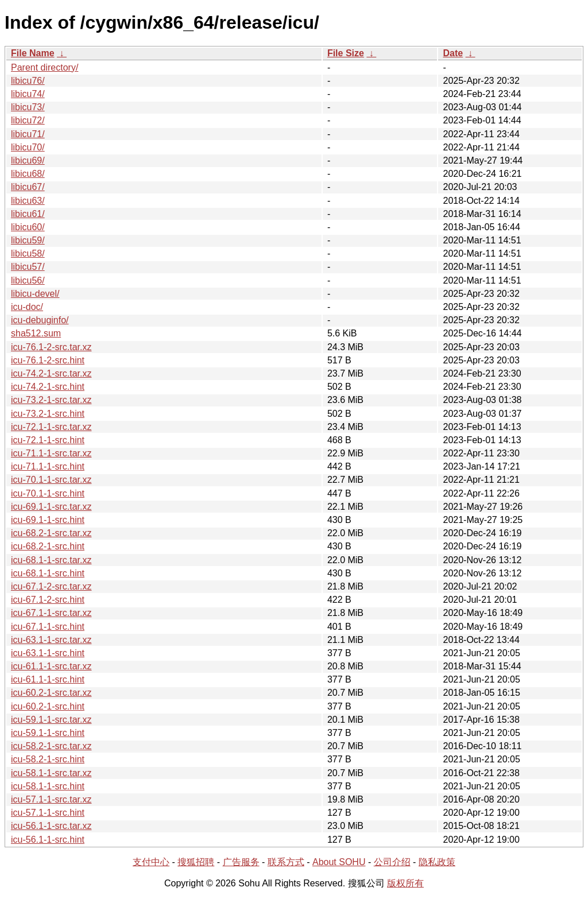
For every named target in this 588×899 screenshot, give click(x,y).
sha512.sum (36, 333)
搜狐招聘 (196, 862)
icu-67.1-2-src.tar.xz (51, 586)
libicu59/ (28, 240)
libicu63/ (28, 201)
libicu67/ (28, 187)
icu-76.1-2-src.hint (48, 360)
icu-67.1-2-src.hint (48, 600)
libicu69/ (28, 160)
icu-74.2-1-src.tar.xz (51, 373)
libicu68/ (28, 174)
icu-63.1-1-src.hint (48, 653)
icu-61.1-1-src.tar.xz (51, 666)
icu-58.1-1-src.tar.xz (51, 773)
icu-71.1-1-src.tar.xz (51, 453)
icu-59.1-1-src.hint (48, 733)
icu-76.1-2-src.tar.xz (51, 347)
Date (453, 53)
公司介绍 (392, 862)
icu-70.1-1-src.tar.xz (51, 480)
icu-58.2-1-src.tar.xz (51, 746)
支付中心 (151, 862)
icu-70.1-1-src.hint (48, 493)
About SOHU (339, 862)
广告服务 (241, 862)
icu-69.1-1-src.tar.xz (51, 507)
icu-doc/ (27, 307)
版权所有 (405, 883)
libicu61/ (28, 214)
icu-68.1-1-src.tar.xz (51, 560)
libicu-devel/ (35, 294)
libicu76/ (28, 81)
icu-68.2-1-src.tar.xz (51, 533)
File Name (33, 53)
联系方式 (286, 862)
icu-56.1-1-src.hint (48, 840)
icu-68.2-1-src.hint (48, 546)
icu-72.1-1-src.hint (48, 440)
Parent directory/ (45, 67)
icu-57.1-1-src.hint (48, 813)
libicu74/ (28, 94)
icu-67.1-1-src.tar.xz (51, 613)
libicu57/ (28, 267)
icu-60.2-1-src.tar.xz (51, 693)
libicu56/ (28, 280)
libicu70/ (28, 147)
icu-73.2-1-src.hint (48, 414)
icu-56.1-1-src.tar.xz (51, 826)
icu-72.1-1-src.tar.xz (51, 427)
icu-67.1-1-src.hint (48, 627)
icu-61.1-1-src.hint (48, 679)
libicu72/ (28, 120)
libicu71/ (28, 134)
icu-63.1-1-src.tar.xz (51, 640)
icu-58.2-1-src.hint (48, 759)
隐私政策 (437, 862)
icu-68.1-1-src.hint (48, 573)
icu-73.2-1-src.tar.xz (51, 400)
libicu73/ (28, 107)
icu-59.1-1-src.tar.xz (51, 720)
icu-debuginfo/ (40, 320)
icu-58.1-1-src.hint (48, 786)
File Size (346, 53)
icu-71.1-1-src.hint (48, 466)
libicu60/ (28, 227)
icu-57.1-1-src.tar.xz (51, 799)
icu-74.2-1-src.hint (48, 387)
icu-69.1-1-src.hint (48, 520)
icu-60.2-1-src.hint (48, 706)
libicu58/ (28, 253)
